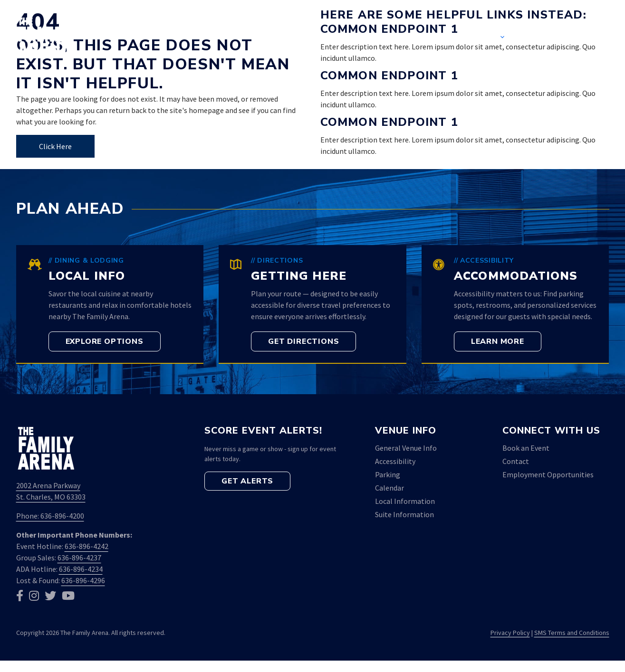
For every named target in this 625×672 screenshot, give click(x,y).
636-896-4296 (83, 580)
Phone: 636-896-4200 (50, 516)
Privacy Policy (510, 633)
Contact (548, 38)
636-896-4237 (79, 558)
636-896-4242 (87, 546)
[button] (595, 38)
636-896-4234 (81, 569)
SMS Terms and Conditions (572, 633)
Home (341, 38)
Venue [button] (493, 38)
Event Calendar (411, 38)
